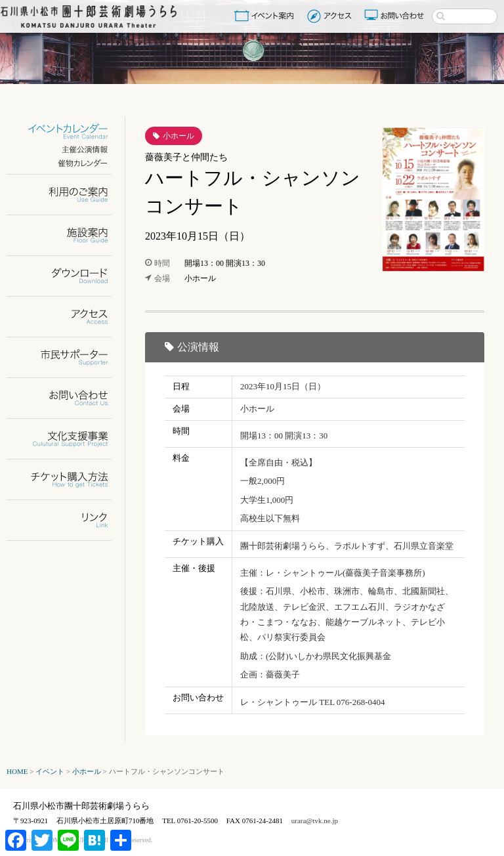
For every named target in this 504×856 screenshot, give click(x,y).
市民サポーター (67, 357)
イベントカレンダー (67, 132)
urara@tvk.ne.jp (315, 821)
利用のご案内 (67, 195)
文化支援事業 (67, 439)
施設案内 (67, 235)
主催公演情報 (67, 149)
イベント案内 (266, 16)
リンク (67, 520)
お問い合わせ (396, 16)
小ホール (178, 136)
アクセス (331, 16)
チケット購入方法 (67, 480)
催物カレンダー (67, 163)
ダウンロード (67, 276)
